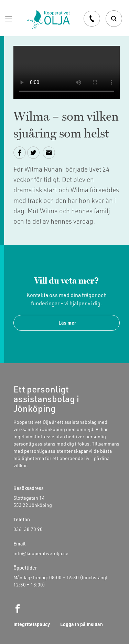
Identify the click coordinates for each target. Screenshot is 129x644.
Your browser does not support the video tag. (67, 72)
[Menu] (9, 18)
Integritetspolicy (32, 624)
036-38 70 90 (28, 529)
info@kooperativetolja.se (41, 553)
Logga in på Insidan (82, 624)
